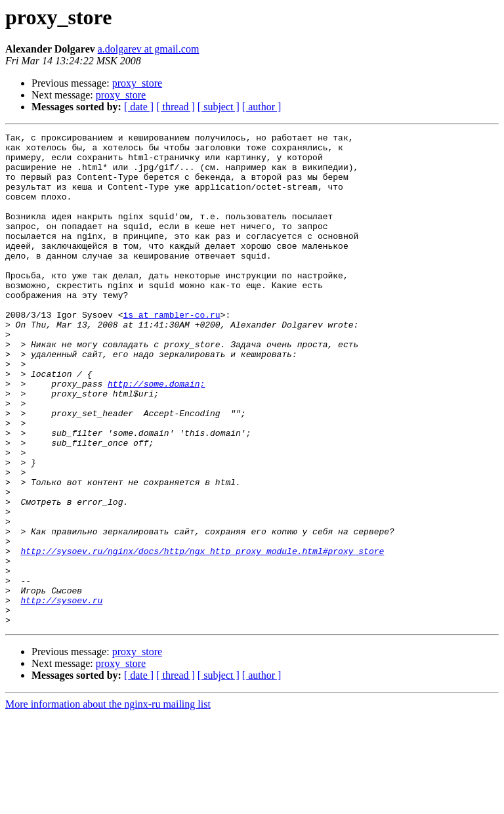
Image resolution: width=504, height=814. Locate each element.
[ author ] (262, 107)
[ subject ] (219, 107)
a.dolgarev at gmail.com (149, 49)
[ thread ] (176, 107)
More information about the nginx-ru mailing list (108, 803)
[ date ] (139, 107)
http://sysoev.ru (61, 695)
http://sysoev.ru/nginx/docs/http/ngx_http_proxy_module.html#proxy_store (202, 635)
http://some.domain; (156, 435)
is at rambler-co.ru (171, 352)
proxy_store (137, 83)
